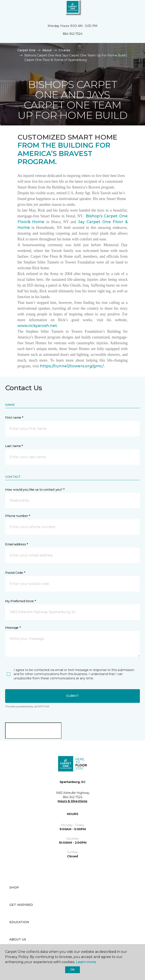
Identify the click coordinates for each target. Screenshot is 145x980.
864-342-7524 (73, 34)
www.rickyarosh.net (37, 326)
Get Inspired (21, 905)
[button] (129, 9)
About (47, 50)
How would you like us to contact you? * (35, 490)
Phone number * (18, 516)
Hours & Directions (72, 801)
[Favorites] (134, 9)
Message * (13, 628)
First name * (14, 418)
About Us (18, 939)
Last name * (14, 446)
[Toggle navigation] (6, 9)
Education (19, 922)
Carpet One (26, 50)
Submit (72, 696)
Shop (14, 887)
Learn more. (86, 962)
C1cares (64, 50)
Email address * (17, 544)
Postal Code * (15, 573)
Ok (72, 970)
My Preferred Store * (20, 601)
